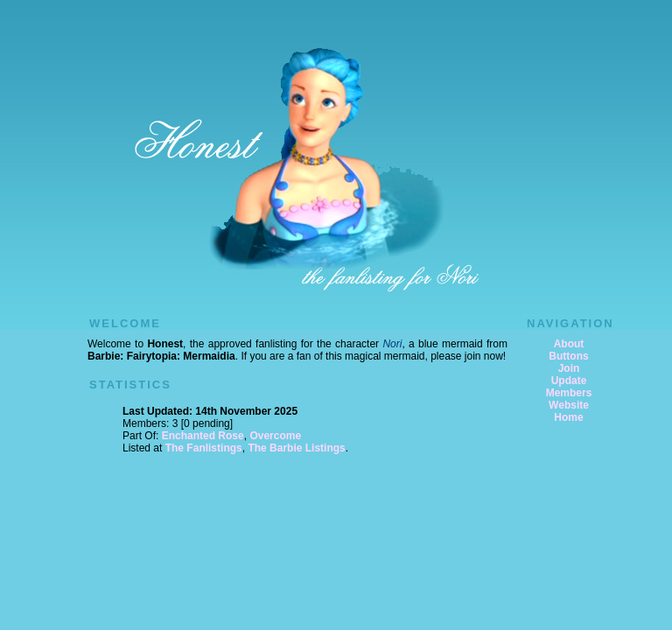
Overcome (275, 436)
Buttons (568, 356)
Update (569, 381)
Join (569, 368)
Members (569, 393)
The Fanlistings (204, 448)
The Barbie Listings (296, 448)
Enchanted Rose (203, 436)
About (569, 344)
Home (568, 417)
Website (569, 405)
